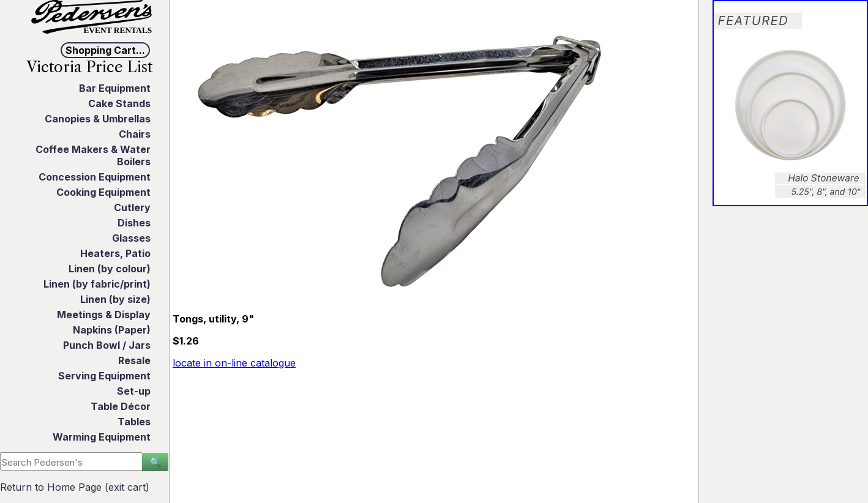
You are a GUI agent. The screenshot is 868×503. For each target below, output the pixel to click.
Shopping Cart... (105, 50)
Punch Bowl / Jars (107, 345)
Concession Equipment (95, 177)
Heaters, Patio (115, 253)
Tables (134, 422)
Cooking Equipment (103, 192)
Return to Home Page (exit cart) (75, 487)
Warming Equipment (102, 437)
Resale (134, 360)
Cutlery (132, 207)
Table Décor (121, 406)
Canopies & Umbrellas (98, 119)
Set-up (134, 391)
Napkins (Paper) (112, 330)
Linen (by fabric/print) (97, 284)
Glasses (131, 238)
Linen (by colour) (110, 269)
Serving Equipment (104, 376)
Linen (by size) (115, 299)
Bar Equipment (115, 88)
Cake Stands (119, 103)
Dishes (134, 223)
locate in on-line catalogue (234, 363)
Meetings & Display (104, 315)
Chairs (135, 134)
